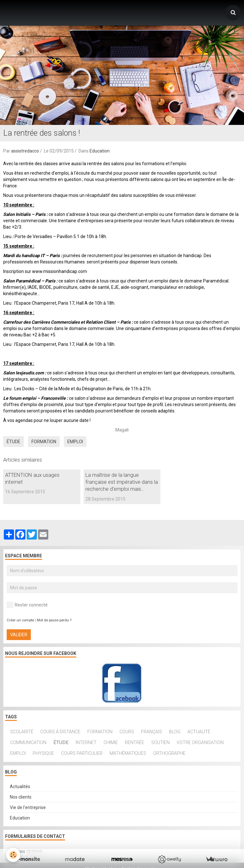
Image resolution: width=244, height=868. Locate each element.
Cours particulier (82, 753)
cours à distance (60, 732)
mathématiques (128, 753)
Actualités (20, 787)
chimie (111, 742)
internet (86, 742)
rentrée (135, 742)
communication (28, 742)
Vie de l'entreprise (28, 807)
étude (14, 442)
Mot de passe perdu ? (54, 620)
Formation (44, 442)
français (152, 732)
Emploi (75, 442)
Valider (19, 635)
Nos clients (21, 797)
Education (100, 151)
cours (127, 732)
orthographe (169, 753)
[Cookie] (14, 855)
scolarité (22, 732)
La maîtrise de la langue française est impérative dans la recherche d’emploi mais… (122, 482)
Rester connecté (27, 605)
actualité (199, 732)
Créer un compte (20, 620)
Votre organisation (200, 742)
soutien (160, 742)
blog (175, 732)
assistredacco (25, 151)
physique (43, 753)
